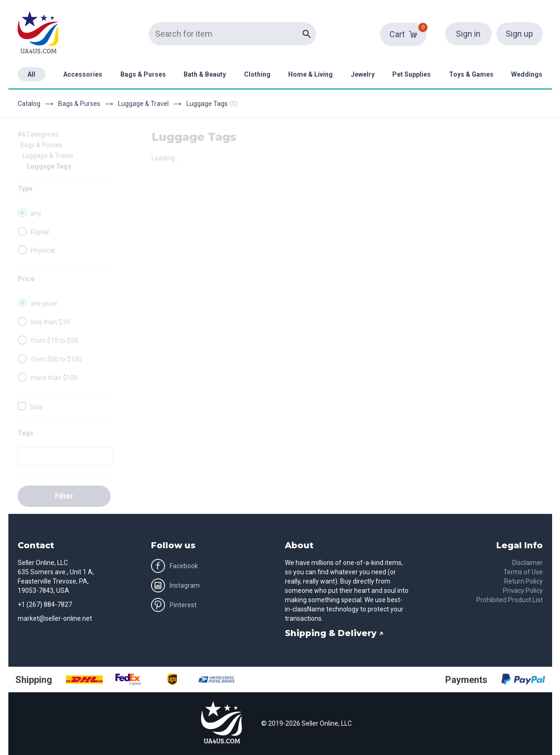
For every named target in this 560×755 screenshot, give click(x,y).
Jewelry (363, 74)
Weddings (527, 74)
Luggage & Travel (143, 104)
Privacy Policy (523, 591)
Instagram (175, 585)
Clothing (257, 74)
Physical (43, 250)
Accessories (83, 74)
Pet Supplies (412, 74)
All (31, 74)
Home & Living (310, 74)
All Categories (38, 134)
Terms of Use (523, 572)
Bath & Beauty (205, 74)
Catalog (29, 104)
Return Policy (524, 581)
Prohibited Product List (510, 600)
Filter (64, 496)
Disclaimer (527, 563)
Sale (36, 407)
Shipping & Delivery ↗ (334, 633)
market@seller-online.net (55, 618)
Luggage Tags (49, 166)
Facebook (175, 566)
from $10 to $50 (54, 341)
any (36, 213)
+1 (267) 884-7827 (45, 604)
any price (44, 303)
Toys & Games (471, 74)
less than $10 (50, 322)
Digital (40, 232)
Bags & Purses (143, 74)
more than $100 (54, 378)
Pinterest (174, 605)
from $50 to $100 (56, 359)
